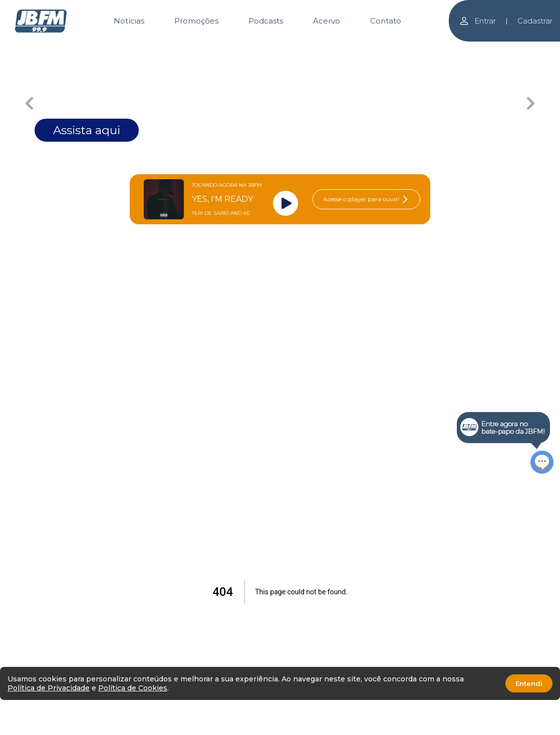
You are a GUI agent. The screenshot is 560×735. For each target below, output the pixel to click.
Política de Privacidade (49, 688)
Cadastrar (535, 21)
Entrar (477, 21)
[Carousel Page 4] (316, 49)
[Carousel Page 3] (244, 49)
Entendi (529, 683)
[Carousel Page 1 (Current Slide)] (98, 49)
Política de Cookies (133, 688)
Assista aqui (87, 130)
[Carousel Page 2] (171, 49)
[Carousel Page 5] (389, 49)
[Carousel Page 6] (462, 49)
